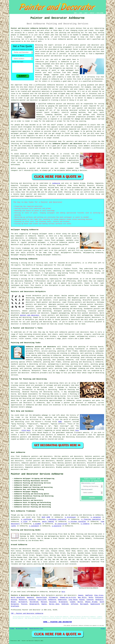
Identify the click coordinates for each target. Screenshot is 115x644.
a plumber (37, 524)
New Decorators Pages (22, 629)
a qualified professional (92, 81)
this (77, 430)
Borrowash (84, 604)
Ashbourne (56, 183)
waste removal (48, 522)
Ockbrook (65, 604)
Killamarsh (53, 597)
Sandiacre (99, 600)
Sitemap (12, 629)
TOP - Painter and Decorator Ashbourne (27, 613)
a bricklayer (70, 517)
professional (74, 45)
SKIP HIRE (46, 517)
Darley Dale (54, 604)
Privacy (103, 629)
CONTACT (92, 13)
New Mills (82, 597)
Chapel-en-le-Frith (68, 597)
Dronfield (15, 606)
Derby (91, 597)
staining (89, 358)
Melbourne (23, 600)
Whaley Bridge (91, 602)
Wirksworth (23, 602)
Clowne (73, 602)
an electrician (61, 524)
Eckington (99, 597)
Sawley (44, 604)
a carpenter (96, 517)
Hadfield (89, 595)
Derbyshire (36, 371)
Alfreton (74, 604)
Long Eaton (73, 600)
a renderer (85, 524)
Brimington (63, 602)
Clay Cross (99, 595)
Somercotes (62, 600)
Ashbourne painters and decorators (67, 144)
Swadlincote (95, 604)
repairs (94, 119)
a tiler (24, 522)
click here (26, 430)
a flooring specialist (91, 519)
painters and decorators (77, 141)
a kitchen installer (77, 522)
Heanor (81, 595)
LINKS (80, 13)
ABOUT (86, 13)
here (63, 592)
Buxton (80, 602)
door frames (56, 362)
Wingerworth (34, 604)
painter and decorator (53, 56)
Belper (14, 602)
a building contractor (57, 519)
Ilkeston (90, 600)
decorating (57, 47)
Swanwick (30, 597)
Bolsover (53, 602)
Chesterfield (41, 597)
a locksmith (34, 526)
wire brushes (70, 115)
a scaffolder (27, 519)
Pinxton (24, 604)
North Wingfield (18, 597)
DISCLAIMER (100, 13)
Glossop (14, 600)
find (17, 456)
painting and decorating (75, 311)
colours (14, 127)
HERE (60, 422)
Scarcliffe (42, 600)
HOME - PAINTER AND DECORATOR (57, 622)
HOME (75, 13)
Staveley (32, 600)
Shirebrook (34, 602)
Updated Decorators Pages (36, 629)
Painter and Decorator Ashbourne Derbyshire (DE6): (33, 28)
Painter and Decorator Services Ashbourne (37, 474)
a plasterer (57, 526)
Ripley (82, 600)
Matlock (44, 602)
